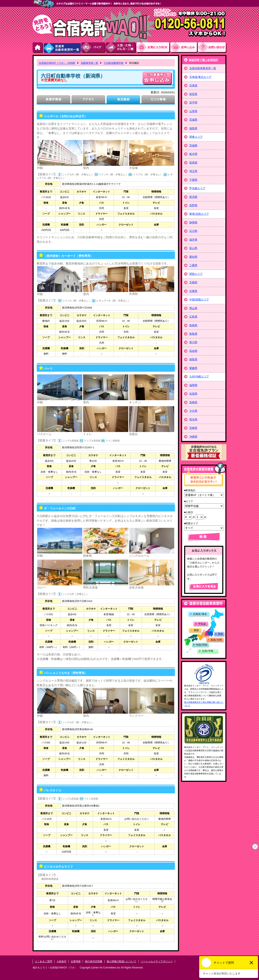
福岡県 (193, 385)
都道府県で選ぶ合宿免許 (203, 60)
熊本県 (193, 419)
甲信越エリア (197, 188)
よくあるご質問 (44, 961)
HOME (38, 48)
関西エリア (196, 274)
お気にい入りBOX (153, 48)
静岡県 (193, 222)
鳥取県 (193, 334)
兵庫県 (193, 291)
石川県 (193, 231)
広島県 (193, 317)
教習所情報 (54, 100)
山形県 (193, 111)
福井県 (193, 240)
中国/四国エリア (199, 300)
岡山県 (193, 308)
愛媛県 (193, 368)
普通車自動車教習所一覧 (62, 48)
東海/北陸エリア (199, 214)
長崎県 (193, 402)
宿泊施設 (123, 100)
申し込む (157, 78)
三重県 (193, 265)
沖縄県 (193, 437)
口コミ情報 (158, 100)
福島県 (193, 128)
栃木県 (193, 154)
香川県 (193, 342)
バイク (94, 48)
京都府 (193, 282)
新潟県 (193, 197)
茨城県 (193, 145)
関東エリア (196, 137)
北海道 (193, 85)
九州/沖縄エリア (199, 377)
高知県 (193, 351)
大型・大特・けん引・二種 (121, 48)
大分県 (193, 411)
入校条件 (61, 961)
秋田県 (193, 94)
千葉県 (193, 180)
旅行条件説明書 (94, 961)
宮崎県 (193, 428)
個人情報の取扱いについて (121, 961)
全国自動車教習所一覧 (203, 68)
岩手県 (193, 103)
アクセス (88, 100)
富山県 (193, 248)
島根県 (193, 325)
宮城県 (193, 120)
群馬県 (193, 163)
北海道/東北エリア (200, 77)
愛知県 (193, 257)
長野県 (193, 205)
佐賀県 (193, 394)
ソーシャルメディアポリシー (157, 961)
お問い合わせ (212, 48)
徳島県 (193, 359)
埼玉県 (193, 171)
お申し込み (184, 48)
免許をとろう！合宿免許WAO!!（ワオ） (55, 968)
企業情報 (76, 961)
